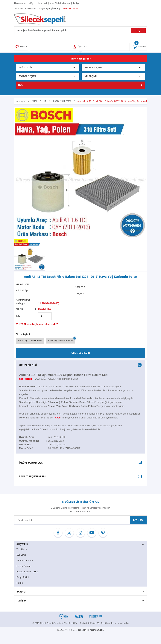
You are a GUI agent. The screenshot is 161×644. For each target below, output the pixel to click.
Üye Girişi (22, 555)
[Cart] (139, 47)
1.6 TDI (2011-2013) (49, 303)
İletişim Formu (24, 566)
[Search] (80, 30)
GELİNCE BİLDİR (81, 353)
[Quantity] (45, 316)
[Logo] (40, 19)
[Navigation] (80, 59)
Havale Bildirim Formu (28, 572)
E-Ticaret (73, 630)
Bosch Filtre (45, 309)
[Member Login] (21, 47)
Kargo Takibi (23, 577)
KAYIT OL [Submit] (138, 521)
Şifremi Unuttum (25, 561)
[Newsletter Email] (80, 521)
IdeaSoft (62, 630)
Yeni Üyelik (22, 550)
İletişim (20, 583)
